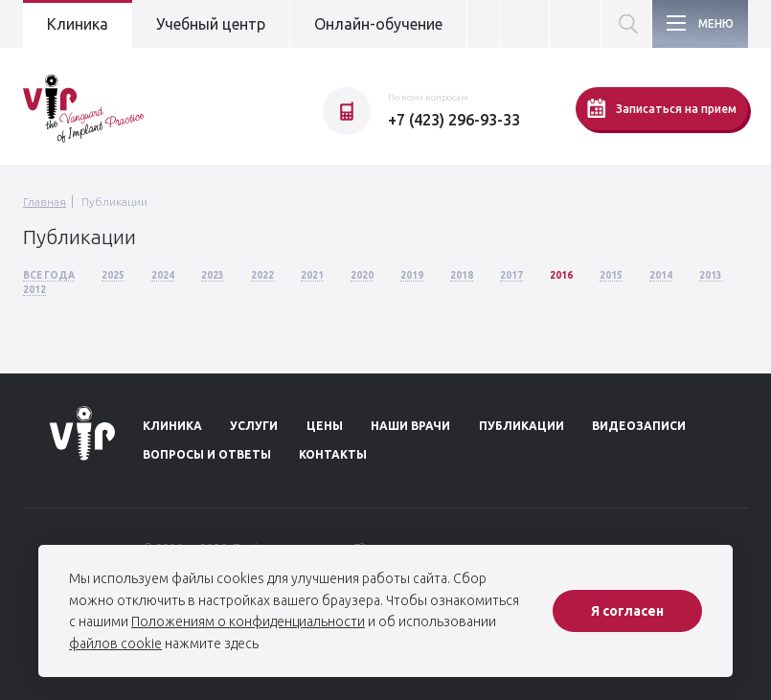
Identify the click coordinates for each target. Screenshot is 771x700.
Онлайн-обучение (378, 24)
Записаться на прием (662, 108)
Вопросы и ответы (207, 454)
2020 (362, 275)
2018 (462, 275)
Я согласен (627, 611)
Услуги (254, 426)
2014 (661, 275)
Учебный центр (211, 24)
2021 (312, 275)
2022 (262, 275)
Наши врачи (410, 426)
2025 (113, 275)
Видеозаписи (639, 426)
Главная (45, 202)
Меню (716, 23)
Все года (49, 275)
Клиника (78, 24)
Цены (325, 426)
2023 (213, 275)
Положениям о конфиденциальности (248, 621)
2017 (511, 275)
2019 (412, 275)
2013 (711, 275)
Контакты (333, 454)
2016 (561, 275)
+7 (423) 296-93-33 (454, 120)
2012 (34, 290)
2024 (163, 275)
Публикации (114, 202)
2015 (611, 275)
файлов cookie (115, 644)
